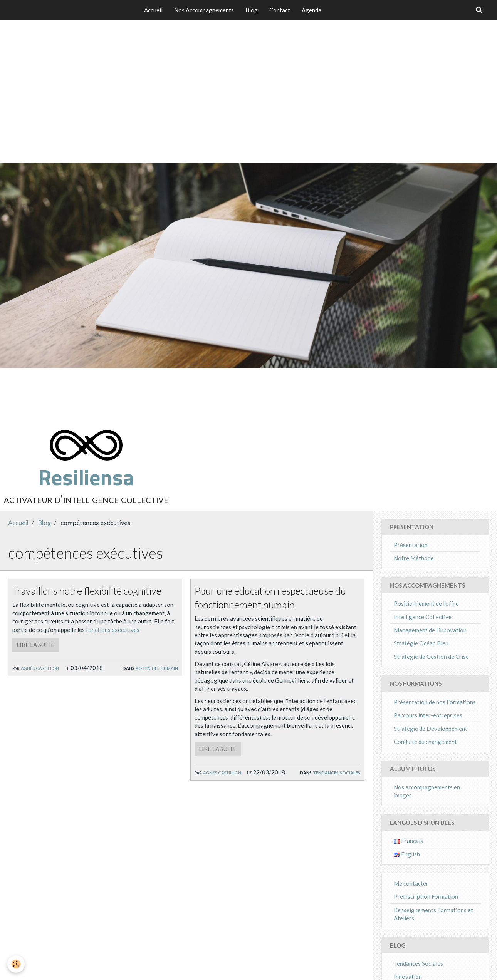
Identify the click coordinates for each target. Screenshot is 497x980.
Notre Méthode (414, 558)
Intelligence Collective (423, 617)
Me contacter (411, 883)
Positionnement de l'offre (426, 603)
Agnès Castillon (40, 668)
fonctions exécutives (113, 630)
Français (408, 841)
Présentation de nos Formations (435, 702)
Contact (280, 10)
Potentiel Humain (157, 668)
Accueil (153, 10)
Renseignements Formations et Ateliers (433, 914)
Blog (252, 10)
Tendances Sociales (337, 772)
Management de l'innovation (430, 630)
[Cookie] (16, 964)
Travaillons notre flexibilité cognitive (89, 591)
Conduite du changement (425, 742)
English (407, 854)
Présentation (411, 545)
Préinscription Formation (426, 896)
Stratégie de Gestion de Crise (431, 657)
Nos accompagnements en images (427, 791)
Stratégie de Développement (431, 729)
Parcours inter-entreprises (428, 715)
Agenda (311, 10)
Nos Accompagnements (204, 10)
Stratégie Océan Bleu (421, 643)
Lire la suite (35, 645)
